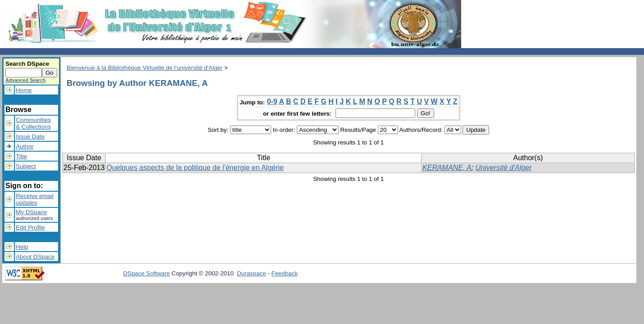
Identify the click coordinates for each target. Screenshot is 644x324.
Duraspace (251, 273)
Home (24, 90)
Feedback (285, 273)
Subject (26, 166)
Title (21, 156)
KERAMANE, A (447, 168)
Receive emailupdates (35, 199)
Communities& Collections (33, 123)
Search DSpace (27, 64)
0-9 (272, 101)
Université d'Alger (504, 168)
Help (22, 247)
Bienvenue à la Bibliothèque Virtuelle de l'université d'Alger (145, 68)
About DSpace (35, 257)
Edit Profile (30, 227)
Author (25, 146)
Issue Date (30, 137)
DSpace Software (146, 273)
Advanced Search (25, 80)
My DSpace (31, 212)
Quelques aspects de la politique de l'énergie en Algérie (195, 168)
